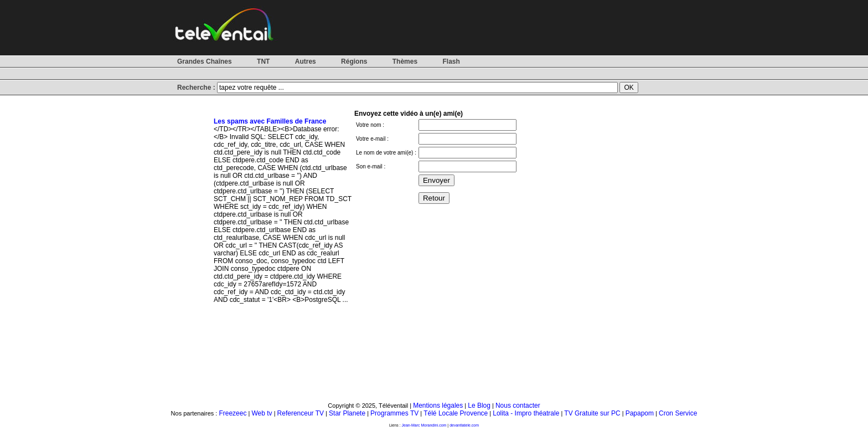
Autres (306, 61)
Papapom (640, 413)
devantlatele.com (464, 425)
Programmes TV (394, 413)
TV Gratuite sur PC (592, 413)
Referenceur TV (301, 413)
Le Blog (479, 406)
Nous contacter (518, 406)
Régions (354, 61)
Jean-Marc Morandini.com (424, 425)
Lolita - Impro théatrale (526, 413)
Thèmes (405, 61)
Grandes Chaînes (205, 61)
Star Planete (347, 413)
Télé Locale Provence (456, 413)
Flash (451, 61)
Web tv (262, 413)
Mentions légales (438, 406)
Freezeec (232, 413)
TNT (263, 61)
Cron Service (678, 413)
